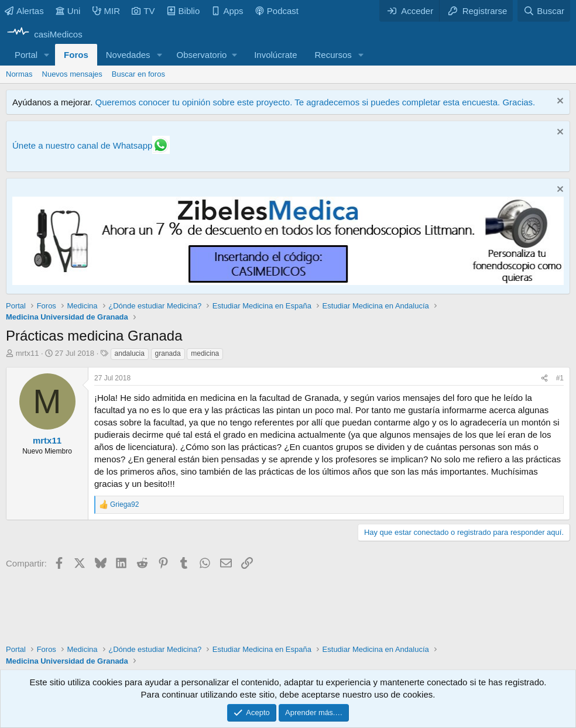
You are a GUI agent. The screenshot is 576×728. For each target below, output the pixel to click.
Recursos (333, 55)
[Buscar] (544, 11)
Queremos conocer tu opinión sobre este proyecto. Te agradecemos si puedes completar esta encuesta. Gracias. (315, 102)
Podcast (277, 11)
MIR (107, 11)
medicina (205, 353)
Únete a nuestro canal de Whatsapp (82, 145)
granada (168, 353)
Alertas (24, 11)
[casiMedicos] (44, 34)
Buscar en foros (138, 74)
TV (143, 11)
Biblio (184, 11)
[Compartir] (544, 378)
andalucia (130, 353)
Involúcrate (275, 55)
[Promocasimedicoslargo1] (288, 282)
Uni (68, 11)
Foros (76, 55)
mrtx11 (28, 353)
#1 (560, 378)
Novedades (128, 55)
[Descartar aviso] (559, 102)
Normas (19, 74)
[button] (47, 55)
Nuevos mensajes (72, 74)
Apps (227, 11)
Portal (26, 55)
